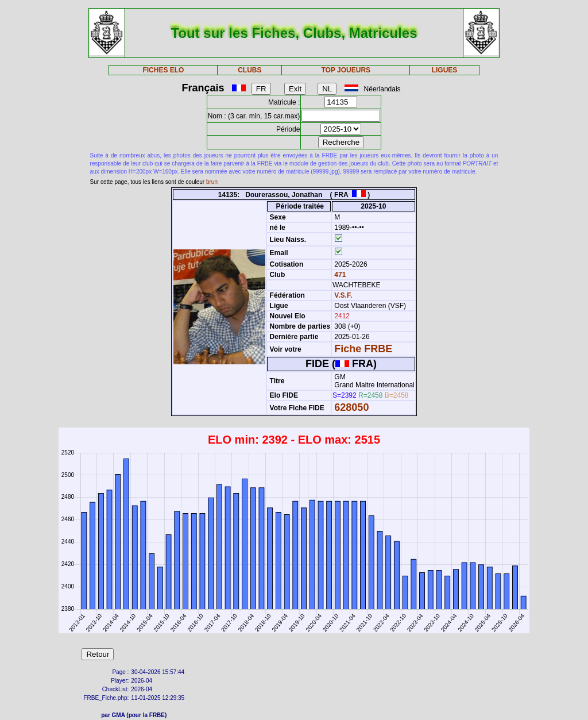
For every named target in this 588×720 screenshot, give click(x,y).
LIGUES (445, 70)
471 (339, 275)
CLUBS (249, 70)
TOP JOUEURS (346, 70)
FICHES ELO (163, 70)
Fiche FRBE (363, 349)
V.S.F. (343, 295)
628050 (351, 407)
